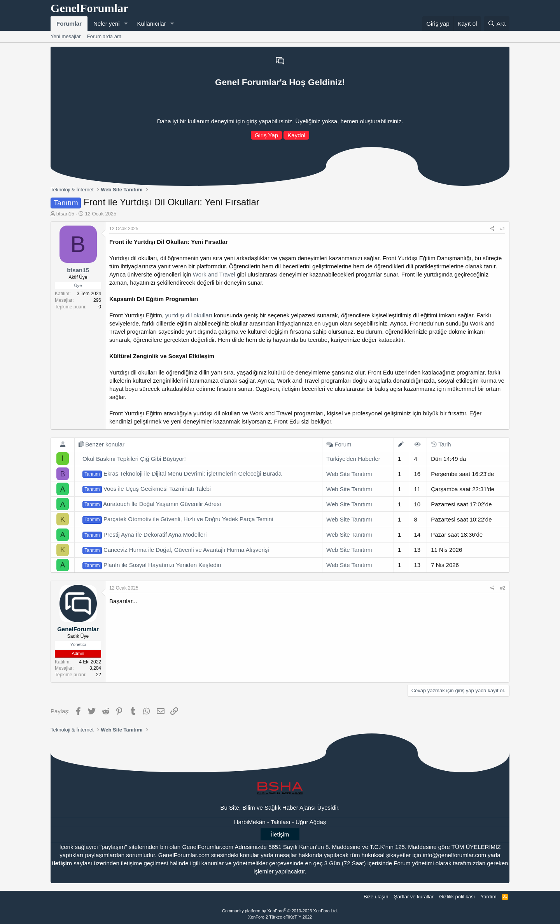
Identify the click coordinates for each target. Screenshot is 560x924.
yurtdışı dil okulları (189, 315)
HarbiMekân (250, 822)
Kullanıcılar (151, 24)
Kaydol (296, 135)
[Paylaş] (493, 229)
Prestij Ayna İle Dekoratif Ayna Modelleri (144, 535)
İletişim (280, 834)
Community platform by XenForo (280, 911)
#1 (503, 229)
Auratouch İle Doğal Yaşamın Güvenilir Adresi (152, 504)
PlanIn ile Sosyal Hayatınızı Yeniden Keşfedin (152, 565)
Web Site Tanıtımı (349, 474)
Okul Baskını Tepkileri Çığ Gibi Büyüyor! (134, 459)
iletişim (62, 863)
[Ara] (497, 24)
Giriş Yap (266, 135)
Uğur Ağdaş (311, 822)
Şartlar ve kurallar (414, 897)
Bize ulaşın (376, 897)
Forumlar (69, 24)
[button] (126, 24)
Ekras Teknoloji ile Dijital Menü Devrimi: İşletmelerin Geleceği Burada (182, 474)
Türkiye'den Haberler (353, 459)
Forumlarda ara (104, 36)
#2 (503, 588)
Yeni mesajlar (66, 36)
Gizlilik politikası (457, 897)
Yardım (489, 897)
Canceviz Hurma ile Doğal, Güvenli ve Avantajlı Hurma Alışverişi (176, 550)
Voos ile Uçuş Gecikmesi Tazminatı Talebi (147, 489)
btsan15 (65, 214)
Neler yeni (107, 24)
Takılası (281, 822)
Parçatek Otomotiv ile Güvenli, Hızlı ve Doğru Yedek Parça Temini (178, 520)
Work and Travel (214, 274)
